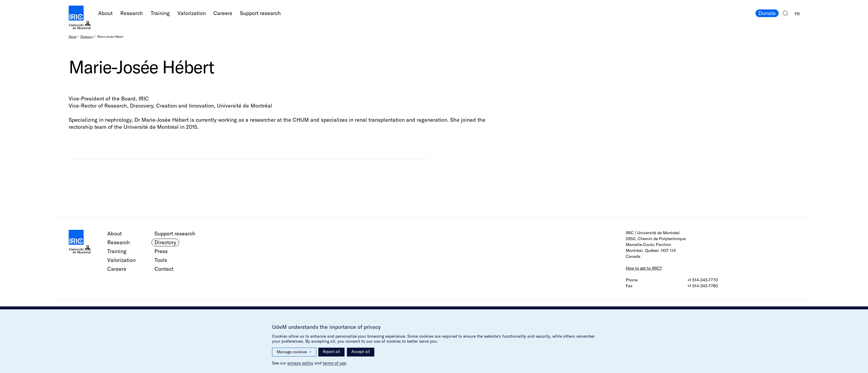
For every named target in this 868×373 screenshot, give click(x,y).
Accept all (361, 351)
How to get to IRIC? (644, 268)
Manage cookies (294, 352)
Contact (164, 269)
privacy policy (300, 363)
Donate (767, 13)
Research (132, 13)
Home (73, 37)
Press (161, 251)
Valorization (192, 13)
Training (160, 13)
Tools (161, 260)
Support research (260, 13)
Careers (223, 13)
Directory (87, 37)
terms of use (334, 363)
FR (797, 14)
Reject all (331, 351)
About (105, 13)
